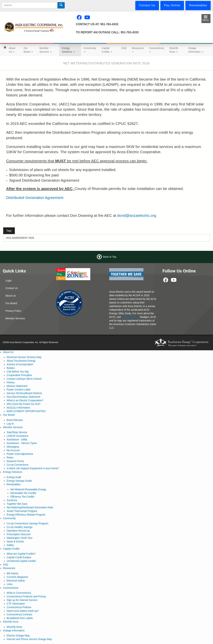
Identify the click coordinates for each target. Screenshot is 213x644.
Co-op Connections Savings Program (27, 523)
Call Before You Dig (18, 372)
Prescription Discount (19, 534)
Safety (10, 545)
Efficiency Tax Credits (22, 497)
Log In (10, 424)
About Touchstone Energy (21, 361)
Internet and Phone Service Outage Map (29, 639)
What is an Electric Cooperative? (25, 400)
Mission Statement (17, 386)
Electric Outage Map (18, 636)
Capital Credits (107, 50)
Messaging (13, 447)
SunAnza (12, 500)
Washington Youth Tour (20, 538)
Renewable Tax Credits (23, 493)
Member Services (46, 50)
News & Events (15, 541)
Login (8, 281)
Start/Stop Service (17, 432)
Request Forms (15, 461)
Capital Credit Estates (19, 557)
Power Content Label (18, 390)
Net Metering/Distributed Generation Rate (30, 507)
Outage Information (196, 50)
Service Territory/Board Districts (24, 393)
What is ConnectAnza (19, 593)
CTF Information (16, 604)
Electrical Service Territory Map (24, 357)
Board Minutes (15, 420)
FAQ (124, 48)
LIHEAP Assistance (17, 436)
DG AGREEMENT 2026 (21, 238)
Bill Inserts (13, 573)
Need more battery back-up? (23, 611)
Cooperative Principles (19, 375)
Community (90, 49)
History (11, 382)
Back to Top (110, 257)
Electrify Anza (174, 50)
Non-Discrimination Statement (23, 397)
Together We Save (17, 504)
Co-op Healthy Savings (20, 527)
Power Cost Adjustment (20, 454)
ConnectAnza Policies (19, 607)
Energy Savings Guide (19, 481)
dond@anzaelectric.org (137, 215)
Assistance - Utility (17, 439)
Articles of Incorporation (20, 364)
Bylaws (11, 368)
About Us (12, 50)
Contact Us (12, 288)
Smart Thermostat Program (22, 511)
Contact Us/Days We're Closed (24, 379)
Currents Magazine (17, 577)
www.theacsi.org (131, 317)
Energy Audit (14, 477)
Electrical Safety (16, 581)
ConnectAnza (157, 49)
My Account (13, 450)
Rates (10, 458)
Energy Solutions (68, 50)
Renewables (14, 484)
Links (10, 584)
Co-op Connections (17, 465)
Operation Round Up (18, 531)
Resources (138, 49)
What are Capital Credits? (21, 554)
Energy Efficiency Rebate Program (26, 515)
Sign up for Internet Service (22, 600)
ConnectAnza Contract (19, 614)
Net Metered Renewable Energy (28, 489)
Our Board (28, 50)
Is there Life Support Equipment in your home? (33, 468)
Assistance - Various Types (22, 443)
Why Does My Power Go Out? (24, 404)
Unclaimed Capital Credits (21, 561)
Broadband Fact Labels (20, 618)
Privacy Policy (13, 311)
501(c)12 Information (18, 408)
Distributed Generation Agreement (35, 198)
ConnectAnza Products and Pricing (26, 596)
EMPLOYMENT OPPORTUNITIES (26, 411)
